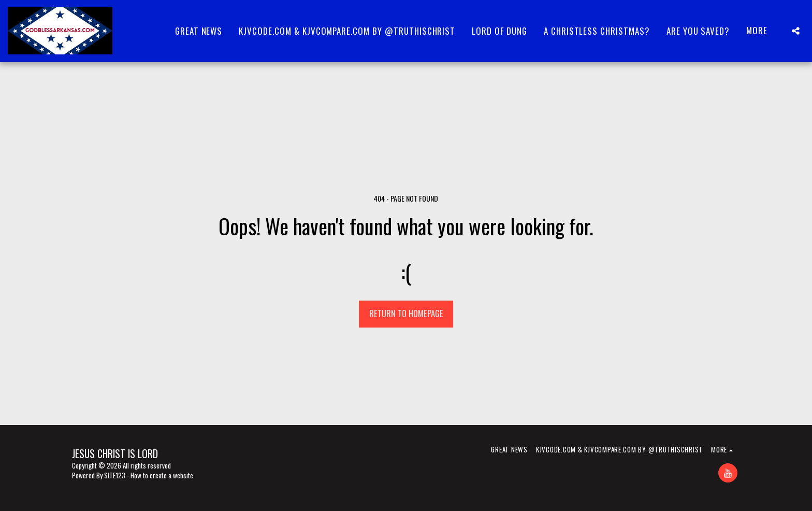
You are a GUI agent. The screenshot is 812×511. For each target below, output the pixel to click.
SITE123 (115, 475)
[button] (796, 31)
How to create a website (162, 475)
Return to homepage (406, 313)
